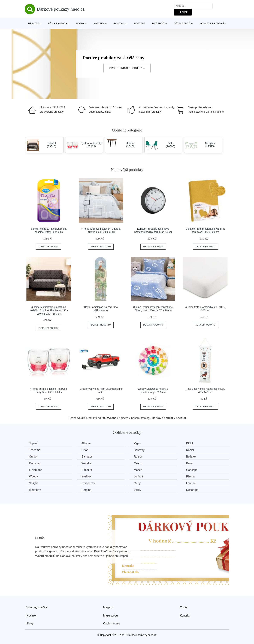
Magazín (109, 607)
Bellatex (192, 457)
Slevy (30, 623)
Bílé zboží (158, 23)
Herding (87, 490)
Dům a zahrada (58, 23)
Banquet (87, 457)
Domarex (35, 463)
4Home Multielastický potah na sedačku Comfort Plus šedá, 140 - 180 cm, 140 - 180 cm (49, 310)
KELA (190, 443)
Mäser (138, 470)
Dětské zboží (182, 23)
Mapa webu (111, 615)
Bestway (139, 450)
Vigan (138, 443)
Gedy (137, 483)
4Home (86, 443)
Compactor (89, 483)
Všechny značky (37, 607)
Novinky (31, 615)
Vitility (138, 490)
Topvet (33, 443)
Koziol (190, 450)
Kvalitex (87, 476)
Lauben (191, 483)
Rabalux (87, 470)
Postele (140, 23)
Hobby (80, 23)
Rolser (138, 457)
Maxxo (138, 463)
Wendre (87, 463)
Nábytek (34, 23)
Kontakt (185, 615)
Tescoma (35, 450)
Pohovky (119, 23)
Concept (192, 470)
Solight (33, 483)
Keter (190, 463)
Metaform (35, 490)
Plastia (191, 476)
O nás (184, 607)
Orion (85, 450)
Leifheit (139, 476)
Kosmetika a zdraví (212, 23)
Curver (33, 457)
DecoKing (193, 490)
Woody (34, 476)
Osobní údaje (112, 623)
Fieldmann (36, 470)
